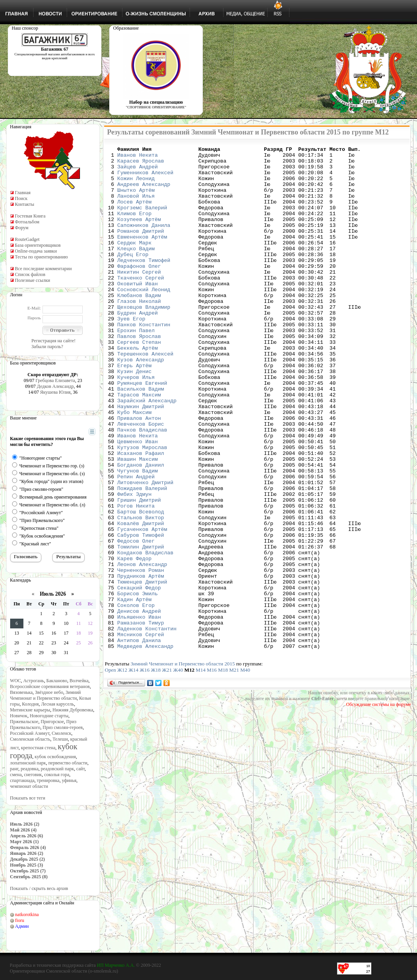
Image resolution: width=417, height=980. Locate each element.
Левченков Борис (141, 480)
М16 (212, 770)
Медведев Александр (146, 746)
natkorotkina (27, 915)
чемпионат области (29, 786)
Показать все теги (28, 798)
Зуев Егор (131, 354)
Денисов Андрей (139, 704)
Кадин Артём (135, 690)
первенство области (68, 763)
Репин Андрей (136, 543)
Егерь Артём (135, 410)
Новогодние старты (49, 716)
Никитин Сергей (139, 297)
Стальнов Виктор (141, 592)
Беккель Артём (138, 389)
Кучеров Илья (136, 424)
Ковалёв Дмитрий (141, 599)
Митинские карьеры (30, 710)
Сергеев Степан (139, 382)
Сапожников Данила (144, 241)
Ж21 (167, 770)
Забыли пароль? (47, 347)
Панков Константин (144, 361)
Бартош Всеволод (141, 585)
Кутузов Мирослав (142, 508)
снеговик (33, 775)
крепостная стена (38, 748)
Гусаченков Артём (142, 606)
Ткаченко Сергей (141, 304)
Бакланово (57, 681)
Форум (22, 228)
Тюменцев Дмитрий (142, 669)
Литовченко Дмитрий (146, 550)
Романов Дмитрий (141, 248)
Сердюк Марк (135, 262)
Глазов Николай (139, 333)
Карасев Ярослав (141, 164)
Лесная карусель (57, 704)
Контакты (25, 204)
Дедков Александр (55, 386)
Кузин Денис (135, 417)
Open (111, 770)
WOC (16, 681)
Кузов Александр (141, 403)
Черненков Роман (141, 655)
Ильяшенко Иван (139, 711)
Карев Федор (135, 641)
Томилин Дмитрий (141, 627)
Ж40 (178, 770)
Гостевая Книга (30, 216)
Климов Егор (135, 227)
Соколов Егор (136, 697)
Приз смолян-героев (63, 727)
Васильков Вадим (141, 438)
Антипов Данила (139, 739)
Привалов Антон (139, 473)
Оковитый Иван (138, 311)
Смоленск (62, 733)
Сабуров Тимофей (141, 613)
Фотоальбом (27, 222)
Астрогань (34, 681)
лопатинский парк (28, 763)
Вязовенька (21, 692)
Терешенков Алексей (146, 396)
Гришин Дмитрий (139, 571)
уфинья (69, 780)
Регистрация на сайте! (54, 341)
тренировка (48, 780)
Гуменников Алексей (146, 178)
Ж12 (122, 770)
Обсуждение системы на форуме (378, 805)
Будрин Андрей (138, 347)
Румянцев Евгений (142, 431)
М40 (245, 770)
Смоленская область (30, 739)
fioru (20, 920)
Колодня (30, 704)
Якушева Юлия (55, 392)
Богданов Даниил (141, 529)
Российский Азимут (30, 733)
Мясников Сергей (141, 732)
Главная (23, 193)
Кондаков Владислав (146, 634)
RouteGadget (27, 239)
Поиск (21, 198)
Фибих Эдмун (135, 564)
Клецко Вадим (136, 269)
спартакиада (22, 780)
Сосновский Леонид (144, 318)
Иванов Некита (138, 157)
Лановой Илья (136, 206)
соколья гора (57, 775)
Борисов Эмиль (138, 683)
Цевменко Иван (138, 501)
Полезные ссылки (32, 280)
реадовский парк (57, 769)
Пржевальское (24, 722)
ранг (14, 769)
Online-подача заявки (36, 251)
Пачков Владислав (142, 487)
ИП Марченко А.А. (116, 965)
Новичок (19, 716)
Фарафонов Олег (139, 290)
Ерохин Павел (136, 368)
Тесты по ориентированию (41, 257)
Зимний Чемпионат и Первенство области (46, 695)
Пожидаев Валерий (142, 557)
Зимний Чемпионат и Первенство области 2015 (183, 764)
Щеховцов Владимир (144, 340)
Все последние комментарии (43, 269)
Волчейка (79, 681)
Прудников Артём (141, 662)
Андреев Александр (144, 192)
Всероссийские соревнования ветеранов (50, 686)
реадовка (30, 769)
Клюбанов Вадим (139, 325)
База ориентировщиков (38, 245)
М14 (201, 770)
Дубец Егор (133, 276)
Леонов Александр (142, 648)
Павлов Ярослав (139, 375)
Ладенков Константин (147, 725)
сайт (81, 769)
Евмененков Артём (142, 255)
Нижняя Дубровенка (73, 710)
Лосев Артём (135, 213)
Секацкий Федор (139, 676)
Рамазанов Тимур (141, 718)
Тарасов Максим (139, 445)
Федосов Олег (136, 620)
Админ (22, 926)
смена (16, 775)
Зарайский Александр (147, 452)
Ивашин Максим (138, 522)
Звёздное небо (49, 692)
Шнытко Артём (136, 199)
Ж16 (145, 770)
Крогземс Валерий (142, 220)
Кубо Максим (135, 466)
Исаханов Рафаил (141, 515)
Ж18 (156, 770)
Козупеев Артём (139, 234)
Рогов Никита (136, 578)
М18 (223, 770)
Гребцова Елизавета (55, 380)
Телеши (60, 739)
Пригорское (52, 722)
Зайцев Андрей (138, 171)
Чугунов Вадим (138, 536)
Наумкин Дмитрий (141, 459)
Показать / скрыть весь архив (39, 888)
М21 (234, 770)
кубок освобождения (55, 757)
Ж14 (133, 770)
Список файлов (30, 274)
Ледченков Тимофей (144, 283)
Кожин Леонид (136, 185)
